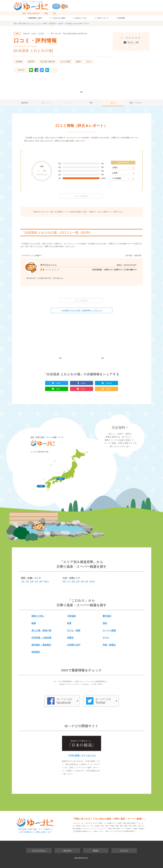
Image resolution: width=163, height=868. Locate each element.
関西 (46, 13)
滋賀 (41, 581)
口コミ (113, 103)
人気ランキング (102, 18)
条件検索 (121, 18)
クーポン (69, 103)
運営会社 (96, 850)
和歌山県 (52, 23)
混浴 (105, 623)
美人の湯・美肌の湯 (48, 61)
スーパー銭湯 (65, 61)
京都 (27, 581)
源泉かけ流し (38, 616)
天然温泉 (19, 61)
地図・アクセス (135, 103)
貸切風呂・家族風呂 (41, 645)
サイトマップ (124, 850)
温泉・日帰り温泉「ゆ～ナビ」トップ (27, 23)
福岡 (64, 581)
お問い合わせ (67, 850)
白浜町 (61, 23)
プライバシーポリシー (39, 850)
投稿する (131, 47)
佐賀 (78, 581)
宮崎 (82, 581)
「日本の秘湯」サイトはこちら (82, 755)
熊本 (87, 581)
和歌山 (46, 581)
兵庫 (32, 581)
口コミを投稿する (82, 196)
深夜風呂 (36, 652)
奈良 (36, 581)
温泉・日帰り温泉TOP (31, 13)
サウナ (89, 61)
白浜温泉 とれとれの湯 (74, 23)
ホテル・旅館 (74, 630)
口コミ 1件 (133, 42)
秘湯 (34, 623)
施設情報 (25, 103)
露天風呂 (31, 61)
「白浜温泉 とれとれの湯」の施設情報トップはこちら (82, 310)
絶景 (69, 623)
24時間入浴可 (74, 645)
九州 (54, 13)
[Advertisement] (82, 83)
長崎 (73, 581)
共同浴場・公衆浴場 (41, 638)
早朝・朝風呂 (109, 645)
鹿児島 (92, 581)
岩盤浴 (78, 61)
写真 (91, 103)
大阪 (23, 581)
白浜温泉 (41, 34)
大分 (69, 581)
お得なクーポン (80, 18)
